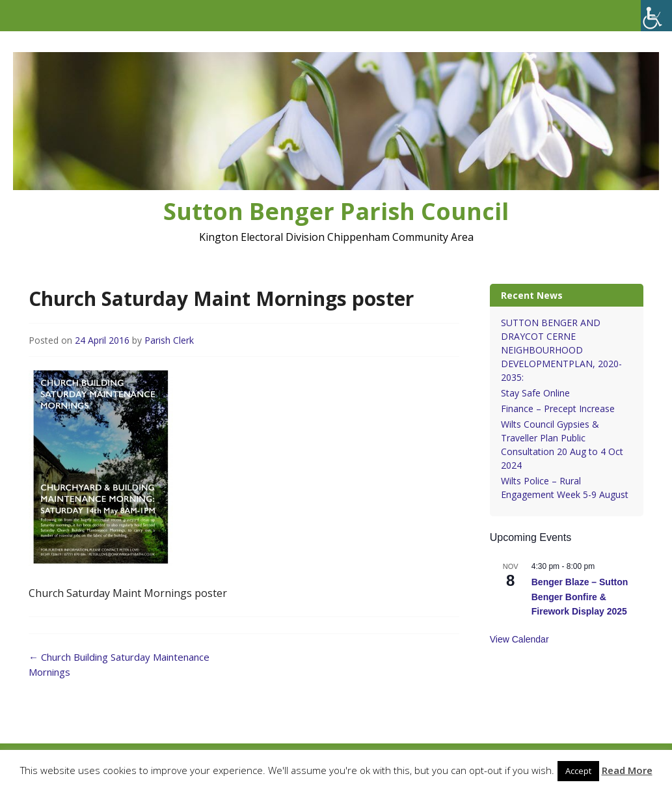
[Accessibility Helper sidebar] (656, 16)
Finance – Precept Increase (558, 408)
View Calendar (519, 639)
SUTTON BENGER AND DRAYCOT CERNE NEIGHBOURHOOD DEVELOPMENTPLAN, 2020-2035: (561, 350)
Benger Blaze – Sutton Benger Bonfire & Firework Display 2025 (580, 597)
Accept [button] (578, 771)
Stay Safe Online (535, 393)
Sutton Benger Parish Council (336, 211)
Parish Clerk (169, 340)
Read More (627, 770)
